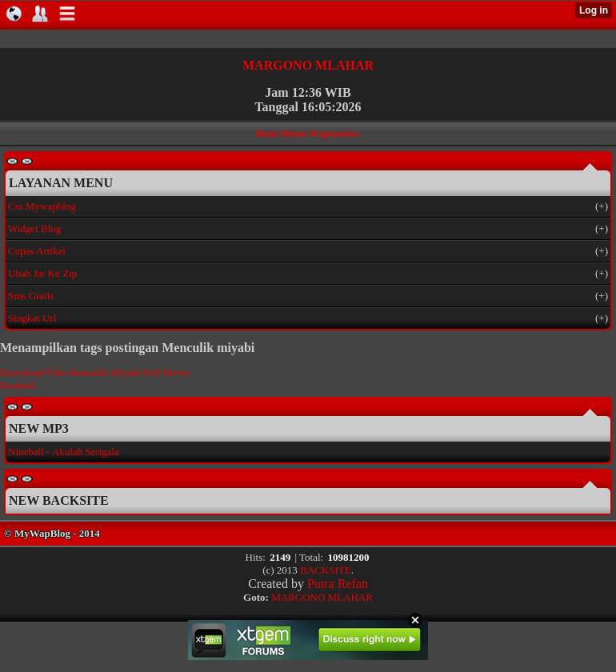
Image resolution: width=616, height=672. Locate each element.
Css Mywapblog (42, 206)
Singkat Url (32, 318)
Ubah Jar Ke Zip (42, 273)
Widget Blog (34, 228)
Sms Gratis (31, 296)
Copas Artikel (37, 251)
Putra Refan (338, 584)
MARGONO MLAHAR (308, 65)
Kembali (18, 385)
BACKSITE (326, 570)
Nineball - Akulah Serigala (64, 452)
